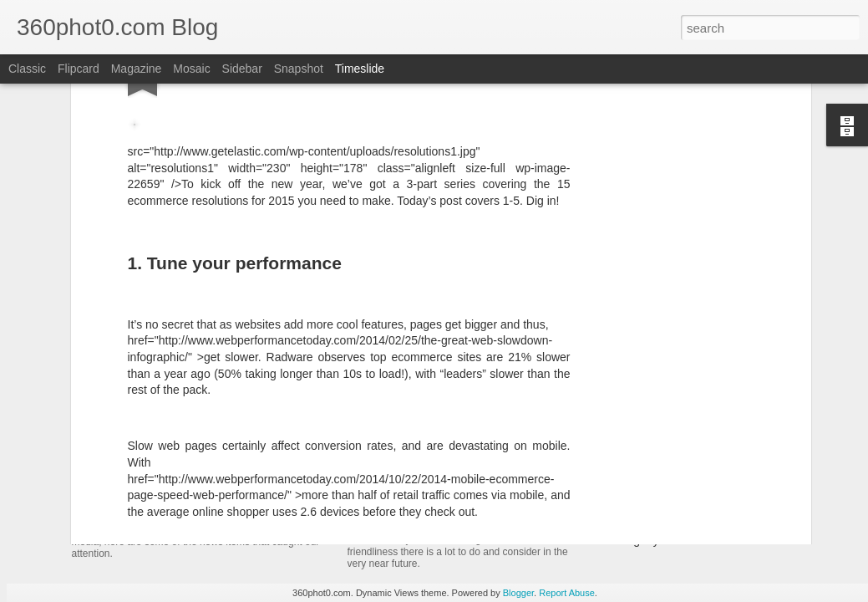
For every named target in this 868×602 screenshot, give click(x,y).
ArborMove (121, 388)
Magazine (137, 69)
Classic (27, 69)
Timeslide (360, 69)
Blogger (518, 593)
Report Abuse (567, 593)
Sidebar (242, 69)
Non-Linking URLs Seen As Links (684, 511)
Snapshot (299, 69)
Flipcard (79, 69)
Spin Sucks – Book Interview (672, 386)
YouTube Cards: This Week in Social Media (264, 496)
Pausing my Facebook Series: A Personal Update (726, 540)
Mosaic (191, 69)
